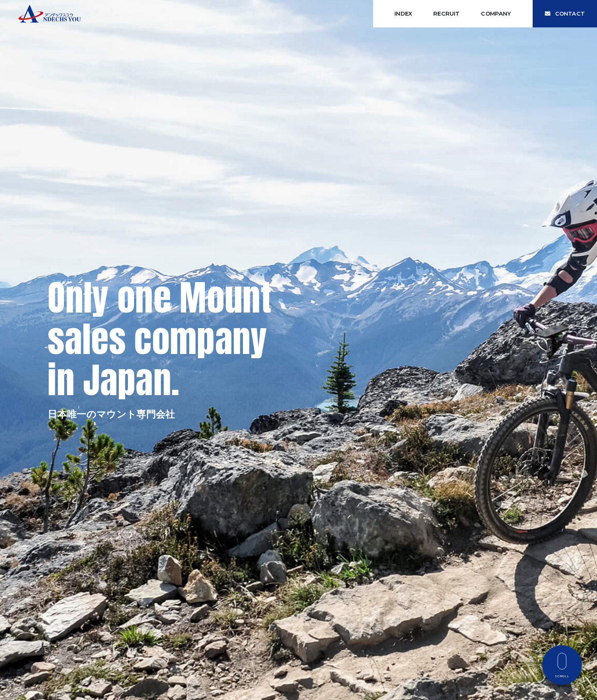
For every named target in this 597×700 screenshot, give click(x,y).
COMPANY (496, 14)
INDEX (403, 14)
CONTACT (565, 14)
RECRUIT (446, 14)
